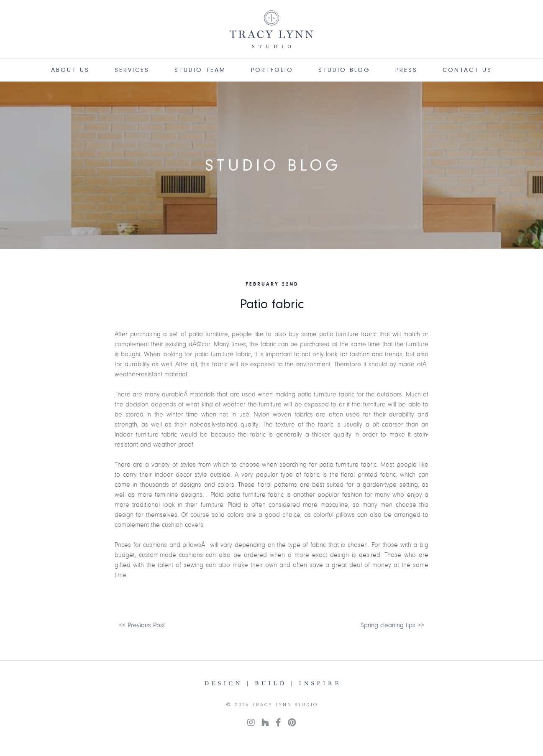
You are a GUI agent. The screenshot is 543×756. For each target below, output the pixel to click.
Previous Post (146, 625)
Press (406, 70)
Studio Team (200, 70)
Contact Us (467, 70)
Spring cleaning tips (388, 625)
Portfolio (272, 70)
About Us (70, 70)
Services (132, 70)
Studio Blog (344, 70)
